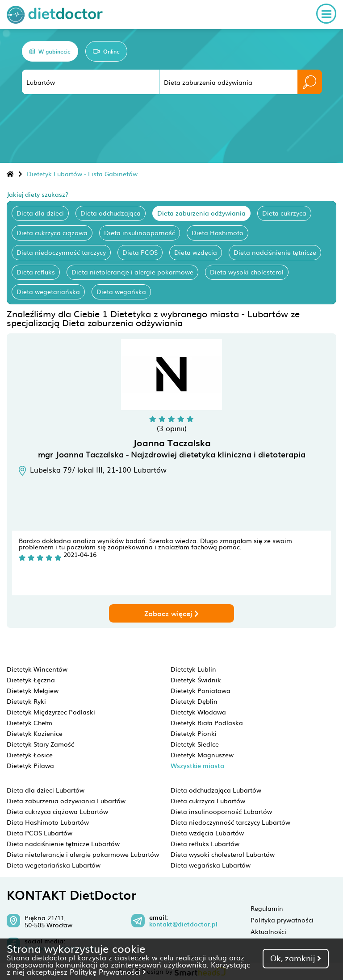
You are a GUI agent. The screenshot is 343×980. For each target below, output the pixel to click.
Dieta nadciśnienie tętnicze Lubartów (63, 843)
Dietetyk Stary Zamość (40, 744)
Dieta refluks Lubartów (205, 843)
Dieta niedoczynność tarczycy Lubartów (230, 822)
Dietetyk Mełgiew (33, 690)
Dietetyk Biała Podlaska (207, 723)
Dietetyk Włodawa (198, 712)
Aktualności (268, 931)
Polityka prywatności (282, 920)
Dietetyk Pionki (194, 733)
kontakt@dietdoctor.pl (183, 924)
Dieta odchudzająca (111, 213)
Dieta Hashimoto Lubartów (48, 822)
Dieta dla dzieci (40, 213)
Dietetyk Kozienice (35, 733)
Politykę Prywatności (108, 972)
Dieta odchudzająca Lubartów (216, 790)
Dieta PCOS (140, 252)
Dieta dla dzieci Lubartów (46, 790)
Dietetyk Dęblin (194, 701)
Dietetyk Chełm (29, 723)
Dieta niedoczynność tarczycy (61, 252)
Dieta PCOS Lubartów (40, 833)
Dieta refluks (36, 272)
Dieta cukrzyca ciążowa (52, 233)
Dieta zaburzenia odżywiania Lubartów (66, 801)
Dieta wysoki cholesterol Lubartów (223, 854)
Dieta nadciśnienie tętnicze (275, 252)
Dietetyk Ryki (26, 701)
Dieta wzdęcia (196, 252)
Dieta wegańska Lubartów (211, 865)
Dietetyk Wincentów (37, 669)
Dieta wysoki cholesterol (247, 272)
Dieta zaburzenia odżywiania (201, 213)
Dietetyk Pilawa (30, 765)
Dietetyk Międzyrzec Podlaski (51, 712)
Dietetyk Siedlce (195, 744)
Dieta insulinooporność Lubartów (221, 811)
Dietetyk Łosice (30, 755)
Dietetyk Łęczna (31, 680)
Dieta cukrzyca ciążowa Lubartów (57, 811)
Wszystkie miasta (197, 766)
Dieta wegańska (121, 291)
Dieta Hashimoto (218, 233)
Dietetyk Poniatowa (201, 690)
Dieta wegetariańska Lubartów (54, 865)
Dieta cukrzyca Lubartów (208, 801)
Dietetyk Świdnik (196, 680)
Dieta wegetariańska (48, 291)
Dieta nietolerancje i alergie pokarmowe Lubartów (83, 854)
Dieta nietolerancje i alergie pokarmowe (132, 272)
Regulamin (267, 908)
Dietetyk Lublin (193, 669)
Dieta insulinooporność (140, 233)
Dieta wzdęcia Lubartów (207, 833)
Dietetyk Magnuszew (202, 755)
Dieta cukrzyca (284, 213)
